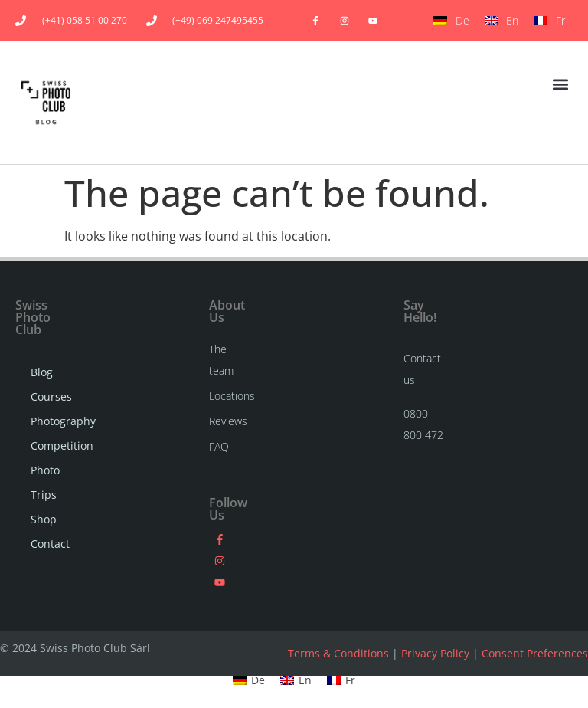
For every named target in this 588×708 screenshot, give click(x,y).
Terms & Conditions (338, 653)
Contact (44, 544)
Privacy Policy (435, 653)
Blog (42, 372)
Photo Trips (44, 482)
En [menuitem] (512, 20)
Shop (44, 519)
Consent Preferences (535, 653)
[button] (560, 85)
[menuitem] (451, 21)
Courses (44, 397)
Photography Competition (44, 433)
